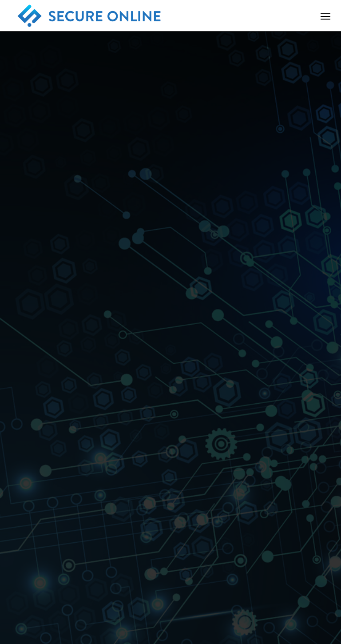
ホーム (21, 604)
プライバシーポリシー (216, 604)
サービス (101, 604)
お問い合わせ (149, 604)
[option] (170, 175)
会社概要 (59, 604)
